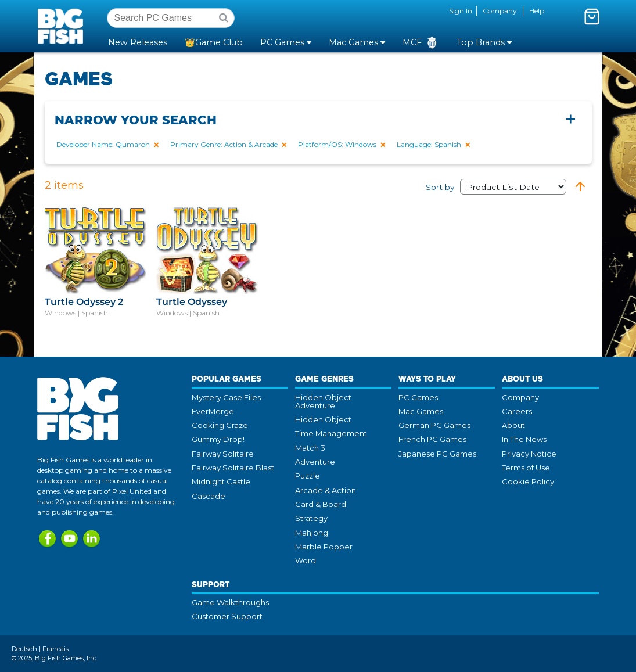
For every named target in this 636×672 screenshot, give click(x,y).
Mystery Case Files (226, 397)
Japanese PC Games (437, 454)
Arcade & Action (326, 490)
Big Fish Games (63, 26)
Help (537, 11)
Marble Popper (324, 547)
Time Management (331, 433)
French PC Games (432, 439)
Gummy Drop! (218, 439)
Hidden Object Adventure (323, 401)
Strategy (311, 518)
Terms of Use (526, 468)
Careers (517, 411)
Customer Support (227, 616)
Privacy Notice (529, 454)
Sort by (496, 187)
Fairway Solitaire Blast (233, 468)
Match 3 (310, 448)
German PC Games (434, 425)
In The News (524, 439)
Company (500, 11)
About (513, 425)
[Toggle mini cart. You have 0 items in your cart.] (592, 16)
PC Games (418, 397)
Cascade (209, 496)
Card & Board (321, 504)
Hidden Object (323, 419)
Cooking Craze (220, 425)
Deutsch (24, 649)
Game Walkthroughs (230, 602)
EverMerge (213, 411)
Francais (55, 649)
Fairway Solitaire (223, 454)
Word (306, 560)
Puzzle (308, 476)
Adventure (315, 462)
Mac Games (421, 411)
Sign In (461, 11)
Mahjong (312, 533)
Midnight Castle (221, 481)
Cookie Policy (528, 481)
